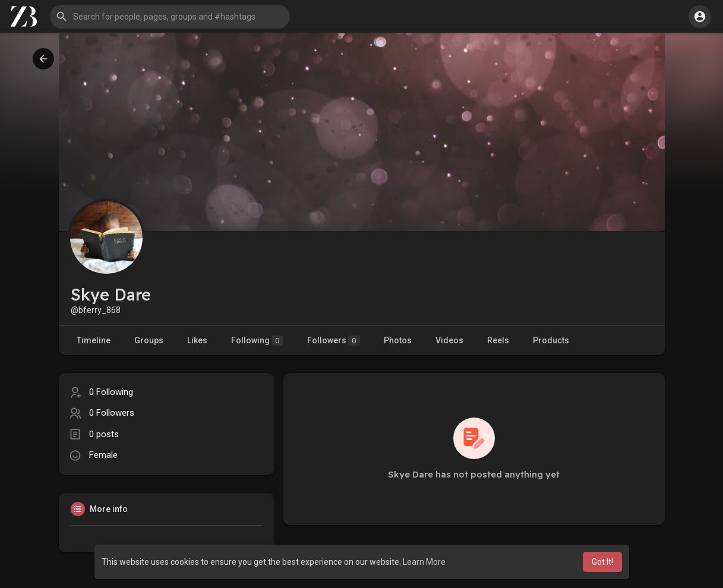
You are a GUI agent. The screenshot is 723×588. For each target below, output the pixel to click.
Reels (498, 340)
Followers (334, 341)
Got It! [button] (602, 562)
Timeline (94, 340)
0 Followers (112, 413)
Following (257, 341)
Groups (149, 340)
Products (551, 340)
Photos (398, 340)
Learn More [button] (424, 562)
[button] (170, 17)
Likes (197, 340)
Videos (449, 340)
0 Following (111, 392)
